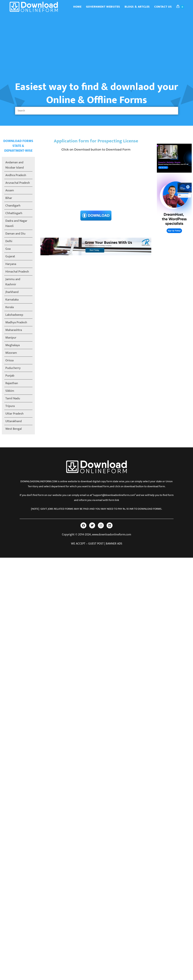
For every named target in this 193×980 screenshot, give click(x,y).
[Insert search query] (97, 111)
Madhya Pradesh (16, 322)
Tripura (10, 406)
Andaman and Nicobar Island (15, 165)
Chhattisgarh (14, 213)
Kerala (10, 307)
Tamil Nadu (13, 398)
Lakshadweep (14, 315)
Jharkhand (12, 292)
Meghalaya (13, 345)
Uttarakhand (14, 421)
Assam (10, 190)
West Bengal (14, 429)
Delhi (9, 241)
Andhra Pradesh (16, 175)
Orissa (9, 360)
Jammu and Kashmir (13, 282)
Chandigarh (13, 206)
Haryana (11, 264)
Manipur (11, 338)
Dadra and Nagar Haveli (16, 223)
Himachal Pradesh (17, 272)
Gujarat (10, 256)
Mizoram (11, 353)
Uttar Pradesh (14, 414)
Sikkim (10, 391)
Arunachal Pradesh (18, 183)
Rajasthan (12, 383)
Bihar (9, 198)
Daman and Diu (15, 234)
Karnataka (12, 300)
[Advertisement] (97, 42)
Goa (8, 249)
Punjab (10, 376)
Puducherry (13, 368)
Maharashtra (14, 330)
